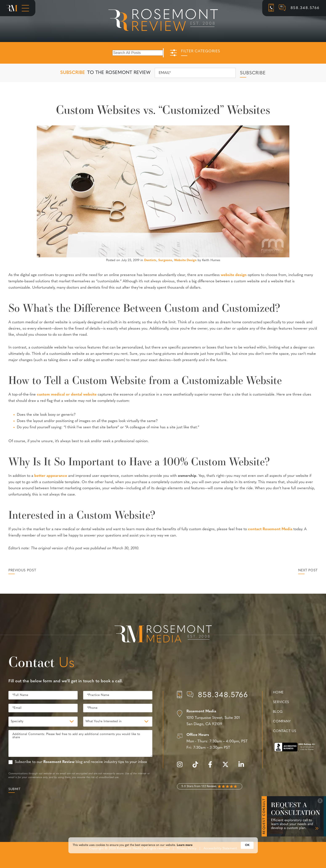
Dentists (150, 260)
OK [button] (247, 855)
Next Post (308, 571)
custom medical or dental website (67, 395)
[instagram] (182, 767)
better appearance (51, 476)
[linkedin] (243, 767)
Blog (278, 712)
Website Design (185, 260)
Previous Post (22, 571)
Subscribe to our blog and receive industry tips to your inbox (81, 762)
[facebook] (212, 767)
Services (281, 702)
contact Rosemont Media (270, 529)
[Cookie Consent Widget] (163, 855)
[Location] (213, 718)
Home (278, 693)
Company (282, 722)
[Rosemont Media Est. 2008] (163, 635)
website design (234, 275)
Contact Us (285, 731)
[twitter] (228, 767)
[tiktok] (197, 767)
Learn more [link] (185, 855)
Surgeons (165, 260)
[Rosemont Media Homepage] (12, 8)
